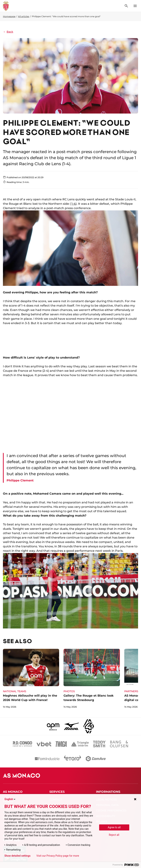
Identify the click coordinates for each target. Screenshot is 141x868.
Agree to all (114, 827)
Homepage (9, 16)
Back (8, 32)
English (10, 799)
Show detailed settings (17, 856)
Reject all (114, 835)
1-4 (74, 204)
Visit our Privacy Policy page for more (58, 856)
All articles (24, 16)
